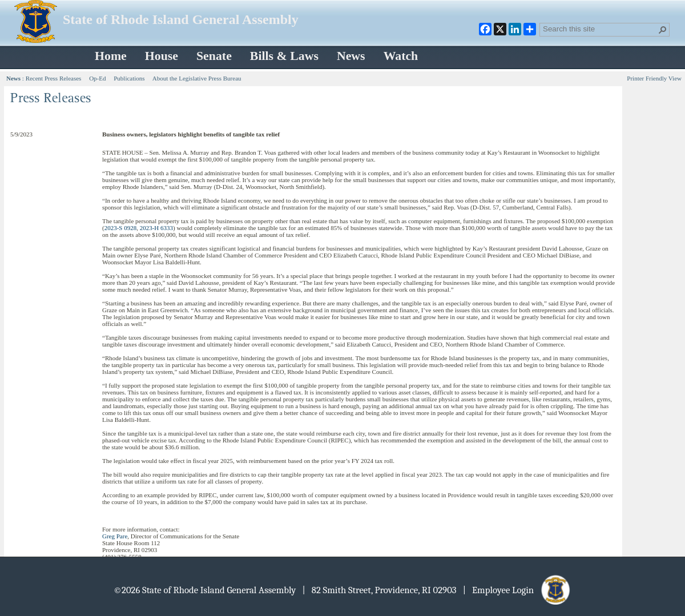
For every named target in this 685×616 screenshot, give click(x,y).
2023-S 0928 (121, 228)
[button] (663, 30)
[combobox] (600, 29)
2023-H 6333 (156, 228)
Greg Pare (115, 536)
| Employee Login (517, 590)
